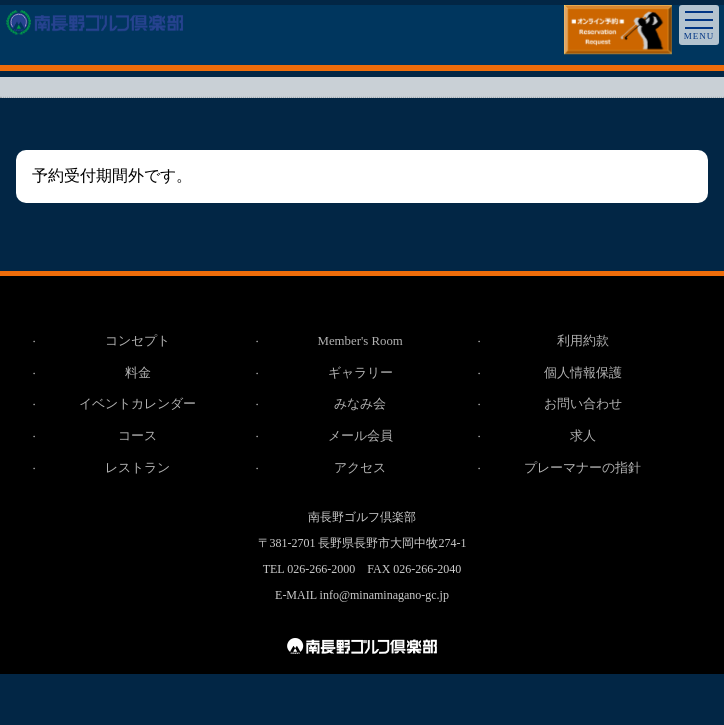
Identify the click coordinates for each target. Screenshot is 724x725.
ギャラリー (360, 373)
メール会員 (360, 437)
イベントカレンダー (138, 405)
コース (138, 437)
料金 (138, 373)
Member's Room (360, 341)
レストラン (138, 469)
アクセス (361, 469)
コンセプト (138, 341)
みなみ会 (361, 405)
